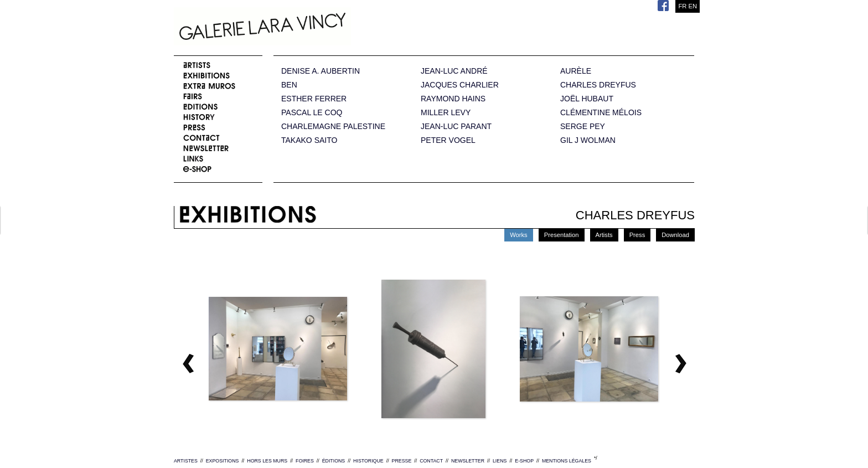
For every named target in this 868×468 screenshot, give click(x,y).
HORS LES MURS (267, 461)
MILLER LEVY (446, 113)
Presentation (562, 235)
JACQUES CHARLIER (460, 85)
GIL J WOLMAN (588, 140)
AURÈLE (576, 71)
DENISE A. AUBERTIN (321, 71)
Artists (604, 235)
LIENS (500, 461)
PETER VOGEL (448, 140)
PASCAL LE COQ (312, 113)
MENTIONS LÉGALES (567, 461)
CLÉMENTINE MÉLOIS (601, 113)
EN (693, 6)
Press (637, 235)
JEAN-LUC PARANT (456, 127)
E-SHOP (524, 461)
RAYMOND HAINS (453, 99)
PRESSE (402, 461)
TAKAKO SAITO (309, 140)
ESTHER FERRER (314, 99)
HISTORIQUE (368, 461)
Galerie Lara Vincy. (318, 28)
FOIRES (305, 461)
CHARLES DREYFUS (598, 85)
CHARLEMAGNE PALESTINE (333, 127)
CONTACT (431, 461)
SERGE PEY (583, 127)
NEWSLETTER (468, 461)
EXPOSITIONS (223, 461)
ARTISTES (186, 461)
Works (519, 235)
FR (682, 6)
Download (675, 235)
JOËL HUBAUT (587, 99)
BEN (289, 85)
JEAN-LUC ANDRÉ (454, 71)
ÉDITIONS (334, 461)
